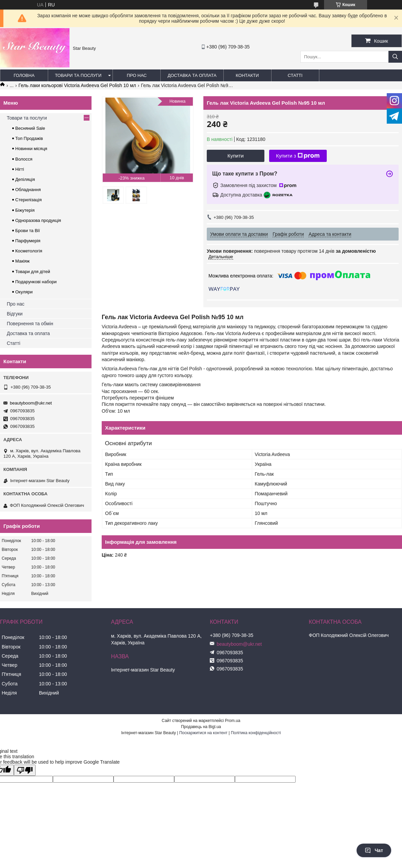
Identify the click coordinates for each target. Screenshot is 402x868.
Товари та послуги (78, 75)
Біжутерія (25, 210)
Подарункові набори (36, 282)
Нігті (20, 169)
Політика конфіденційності (256, 733)
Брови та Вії (28, 231)
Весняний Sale (30, 128)
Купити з (298, 156)
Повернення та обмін (30, 324)
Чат (374, 850)
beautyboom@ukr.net (31, 403)
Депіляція (25, 179)
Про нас (137, 75)
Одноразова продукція (38, 220)
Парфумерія (28, 241)
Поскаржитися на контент (203, 733)
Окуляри (24, 292)
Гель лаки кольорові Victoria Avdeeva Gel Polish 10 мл (77, 85)
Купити (236, 156)
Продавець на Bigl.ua (201, 727)
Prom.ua (233, 721)
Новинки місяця (31, 149)
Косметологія (29, 251)
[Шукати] (395, 57)
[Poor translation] (25, 770)
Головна (24, 75)
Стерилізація (28, 200)
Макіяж (23, 261)
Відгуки (15, 314)
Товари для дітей (33, 272)
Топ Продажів (29, 138)
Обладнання (28, 190)
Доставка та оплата (192, 75)
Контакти (247, 75)
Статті (295, 75)
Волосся (24, 159)
